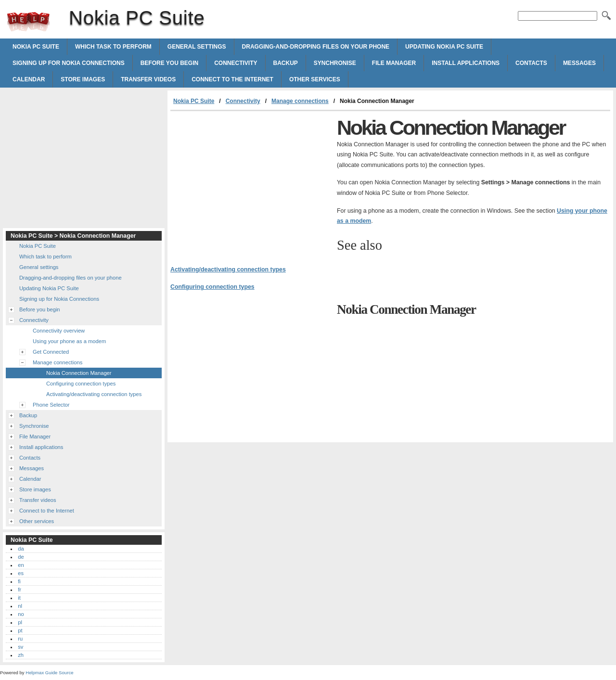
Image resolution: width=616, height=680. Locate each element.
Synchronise (335, 63)
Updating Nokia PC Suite (444, 47)
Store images (83, 79)
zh (21, 655)
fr (19, 590)
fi (19, 581)
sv (20, 647)
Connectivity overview (59, 331)
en (21, 565)
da (21, 549)
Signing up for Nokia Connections (69, 63)
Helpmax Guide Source (49, 673)
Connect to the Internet (232, 79)
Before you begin (169, 63)
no (21, 614)
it (19, 598)
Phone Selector (51, 405)
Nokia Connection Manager (79, 373)
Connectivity (236, 63)
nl (20, 606)
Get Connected (51, 352)
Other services (315, 79)
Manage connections (300, 101)
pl (20, 622)
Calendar (29, 79)
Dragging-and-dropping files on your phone (316, 47)
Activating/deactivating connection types (228, 269)
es (21, 573)
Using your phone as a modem (69, 341)
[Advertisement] (251, 183)
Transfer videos (148, 79)
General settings (197, 47)
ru (20, 639)
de (21, 557)
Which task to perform (113, 47)
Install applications (466, 63)
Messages (579, 63)
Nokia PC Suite (28, 22)
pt (20, 630)
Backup (286, 63)
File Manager (394, 63)
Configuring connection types (212, 287)
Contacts (531, 63)
